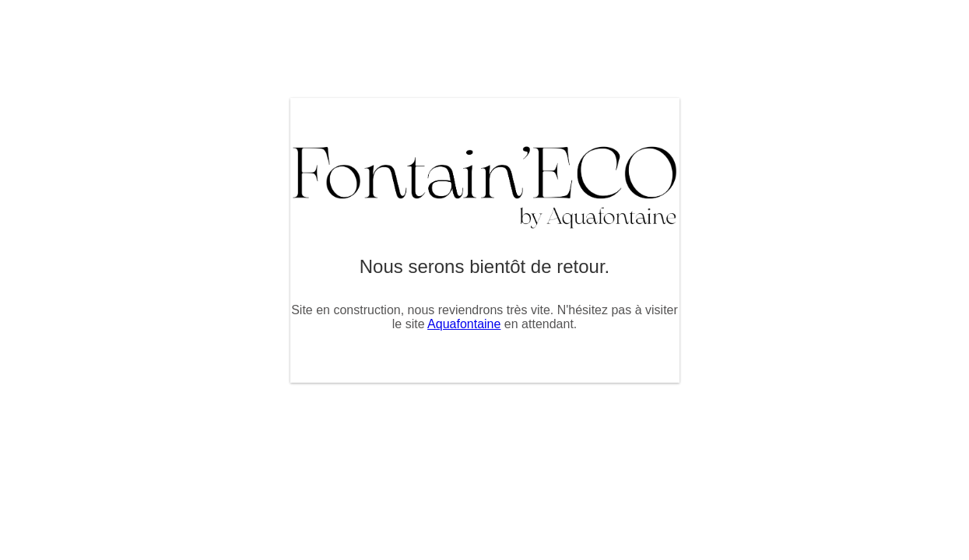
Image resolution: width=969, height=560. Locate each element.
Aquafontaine (464, 324)
